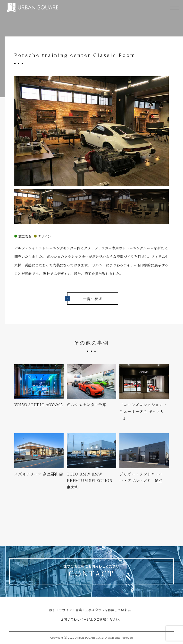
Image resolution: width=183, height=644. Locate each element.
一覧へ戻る (85, 299)
